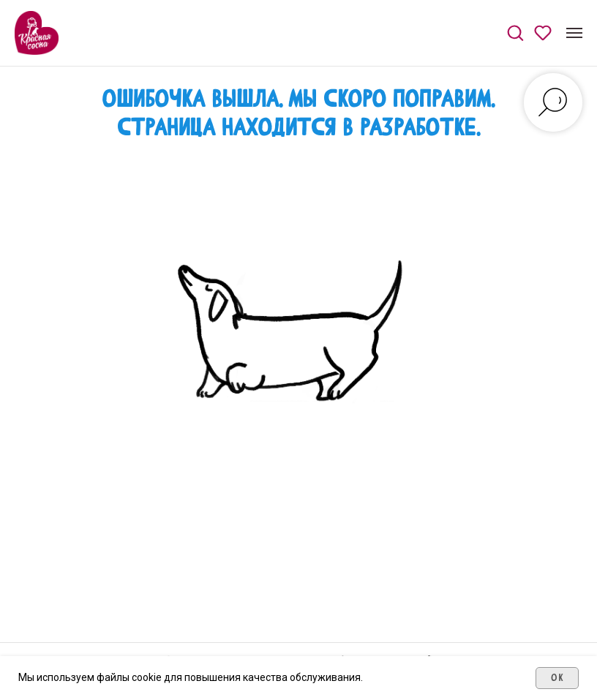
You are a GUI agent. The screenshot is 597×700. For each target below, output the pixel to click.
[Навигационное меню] (574, 33)
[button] (515, 32)
